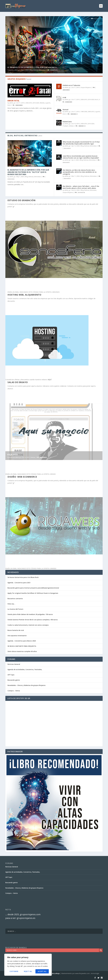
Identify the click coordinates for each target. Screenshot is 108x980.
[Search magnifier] (101, 950)
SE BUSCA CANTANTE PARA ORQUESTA (22, 646)
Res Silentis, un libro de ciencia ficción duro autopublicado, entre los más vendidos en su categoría (80, 172)
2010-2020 (36, 103)
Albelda (42, 103)
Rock (9, 105)
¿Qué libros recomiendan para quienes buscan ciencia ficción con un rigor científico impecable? (81, 157)
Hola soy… (11, 604)
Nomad (65, 110)
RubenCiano (67, 122)
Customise (14, 971)
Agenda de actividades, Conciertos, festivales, (25, 669)
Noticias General (14, 664)
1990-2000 (84, 112)
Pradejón (65, 126)
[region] (28, 965)
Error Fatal (14, 101)
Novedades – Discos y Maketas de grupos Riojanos (26, 685)
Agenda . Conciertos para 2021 (19, 583)
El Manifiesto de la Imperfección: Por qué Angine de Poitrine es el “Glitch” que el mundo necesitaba (28, 172)
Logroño (48, 103)
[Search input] (53, 950)
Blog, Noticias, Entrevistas (38, 70)
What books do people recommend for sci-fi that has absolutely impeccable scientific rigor (81, 143)
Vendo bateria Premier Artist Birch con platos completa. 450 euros (33, 620)
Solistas (71, 126)
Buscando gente (14, 680)
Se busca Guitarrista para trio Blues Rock (23, 577)
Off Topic (11, 675)
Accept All (42, 971)
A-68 (64, 97)
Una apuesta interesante (17, 636)
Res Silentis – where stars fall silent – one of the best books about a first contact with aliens (81, 187)
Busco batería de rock (16, 630)
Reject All (28, 971)
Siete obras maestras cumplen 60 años (22, 651)
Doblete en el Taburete (71, 85)
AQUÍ (50, 380)
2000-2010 (29, 103)
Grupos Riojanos (86, 87)
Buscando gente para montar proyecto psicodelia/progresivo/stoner (33, 588)
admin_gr (17, 70)
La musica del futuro (15, 609)
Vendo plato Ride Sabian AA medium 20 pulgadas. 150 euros (30, 614)
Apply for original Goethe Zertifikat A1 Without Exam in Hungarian (33, 593)
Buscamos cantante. (15, 599)
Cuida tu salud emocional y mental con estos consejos (28, 625)
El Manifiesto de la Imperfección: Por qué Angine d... (33, 67)
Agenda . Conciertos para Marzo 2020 (22, 641)
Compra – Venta (14, 691)
